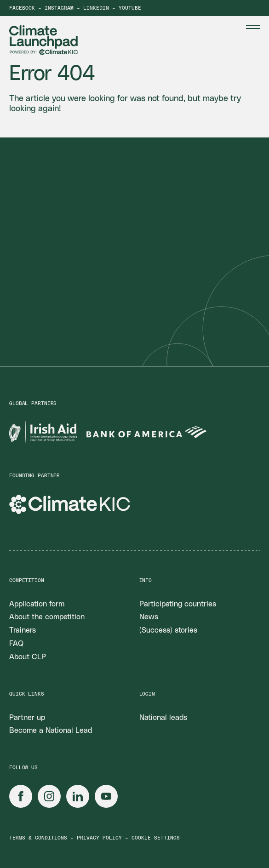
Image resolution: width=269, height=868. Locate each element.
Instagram (59, 8)
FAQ (16, 644)
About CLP (28, 657)
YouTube (130, 8)
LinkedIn (96, 8)
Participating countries (178, 604)
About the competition (47, 617)
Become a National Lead (51, 731)
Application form (37, 604)
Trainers (23, 630)
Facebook (22, 8)
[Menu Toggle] (253, 27)
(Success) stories (168, 630)
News (149, 617)
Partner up (27, 718)
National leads (163, 718)
